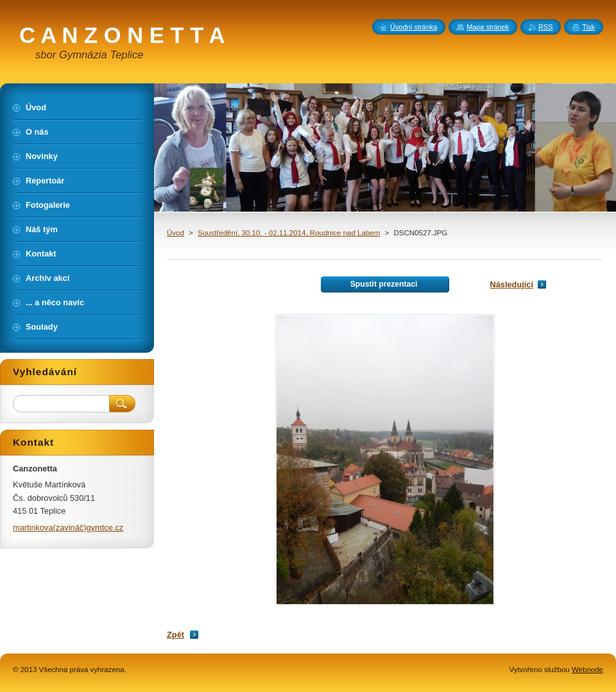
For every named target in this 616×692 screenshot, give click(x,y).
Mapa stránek (488, 27)
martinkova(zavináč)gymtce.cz (68, 527)
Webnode (587, 670)
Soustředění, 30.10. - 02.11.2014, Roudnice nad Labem (289, 233)
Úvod (175, 233)
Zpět (175, 635)
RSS (545, 27)
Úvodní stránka (414, 27)
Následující (511, 284)
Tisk (588, 27)
